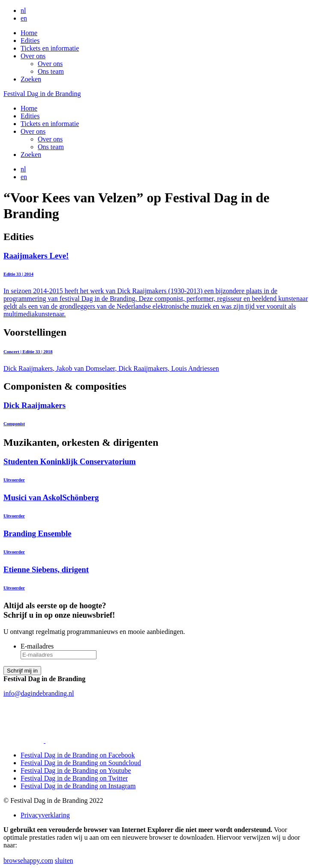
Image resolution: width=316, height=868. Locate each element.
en (24, 18)
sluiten (64, 860)
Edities (30, 41)
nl (23, 11)
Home (29, 33)
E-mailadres (37, 646)
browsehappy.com (28, 860)
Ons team (51, 71)
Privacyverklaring (45, 815)
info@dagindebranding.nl (39, 693)
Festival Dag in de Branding (42, 94)
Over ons (33, 56)
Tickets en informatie (50, 48)
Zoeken (31, 79)
